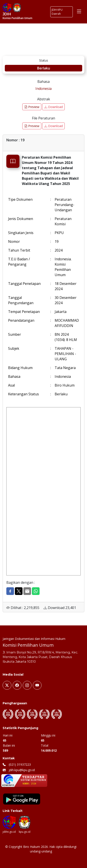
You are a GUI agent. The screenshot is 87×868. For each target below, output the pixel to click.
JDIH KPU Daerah (57, 12)
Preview (32, 107)
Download (53, 107)
